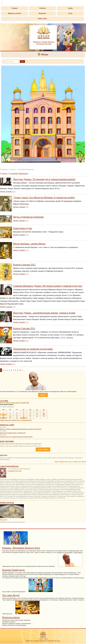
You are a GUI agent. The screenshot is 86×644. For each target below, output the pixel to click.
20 (3, 416)
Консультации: (7, 441)
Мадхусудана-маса (13, 403)
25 (37, 416)
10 (20, 370)
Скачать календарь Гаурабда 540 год (10, 420)
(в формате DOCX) (26, 420)
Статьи (12, 169)
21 (10, 416)
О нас (70, 13)
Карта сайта (42, 19)
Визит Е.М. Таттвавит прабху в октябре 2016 (13, 433)
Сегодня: (4, 401)
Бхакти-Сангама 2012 (24, 265)
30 (24, 418)
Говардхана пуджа (23, 228)
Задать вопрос (43, 449)
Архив (70, 8)
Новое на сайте (7, 425)
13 (3, 415)
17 (30, 415)
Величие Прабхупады (13, 570)
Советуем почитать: (9, 466)
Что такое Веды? (11, 595)
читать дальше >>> (8, 191)
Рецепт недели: (7, 503)
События (42, 8)
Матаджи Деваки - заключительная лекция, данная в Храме (44, 313)
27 (3, 418)
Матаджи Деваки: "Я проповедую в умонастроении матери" (44, 179)
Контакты (42, 13)
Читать (43, 395)
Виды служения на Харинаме (28, 217)
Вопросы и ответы (15, 13)
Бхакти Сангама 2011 (24, 328)
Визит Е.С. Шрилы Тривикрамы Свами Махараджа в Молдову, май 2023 (21, 429)
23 (24, 416)
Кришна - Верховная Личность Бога (21, 548)
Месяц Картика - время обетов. (29, 244)
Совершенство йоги (15, 471)
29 (17, 418)
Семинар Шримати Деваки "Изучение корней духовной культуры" (48, 286)
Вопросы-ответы (11, 617)
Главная (14, 8)
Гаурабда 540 (24, 403)
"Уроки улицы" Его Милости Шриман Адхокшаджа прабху (44, 197)
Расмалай (3, 520)
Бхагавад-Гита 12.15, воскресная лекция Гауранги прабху (16, 437)
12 (44, 413)
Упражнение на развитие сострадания (33, 349)
